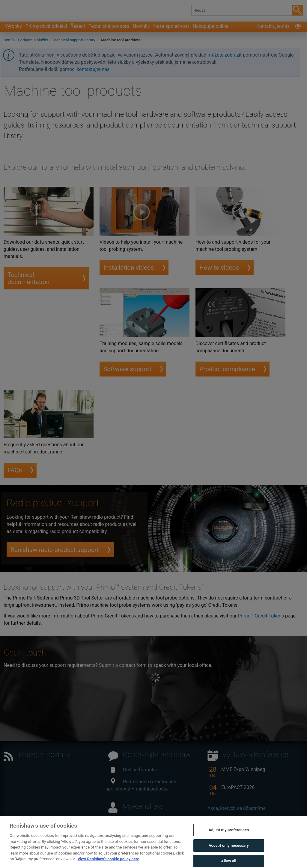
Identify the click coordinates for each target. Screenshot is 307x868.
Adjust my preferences (229, 834)
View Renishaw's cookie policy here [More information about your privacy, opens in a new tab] (109, 863)
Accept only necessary (229, 850)
